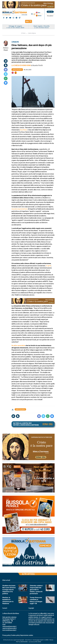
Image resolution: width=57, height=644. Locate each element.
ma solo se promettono (20, 209)
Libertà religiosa (32, 33)
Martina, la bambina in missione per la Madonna (8, 600)
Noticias (40, 16)
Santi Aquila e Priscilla (42, 26)
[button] (28, 21)
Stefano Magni (6, 49)
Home (23, 33)
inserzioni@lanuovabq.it (9, 630)
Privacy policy (6, 635)
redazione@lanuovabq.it (9, 626)
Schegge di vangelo (15, 26)
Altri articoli (28, 574)
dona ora (50, 12)
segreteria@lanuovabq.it (10, 628)
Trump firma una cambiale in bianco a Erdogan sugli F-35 (36, 600)
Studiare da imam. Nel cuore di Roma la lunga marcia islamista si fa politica (9, 590)
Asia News (23, 130)
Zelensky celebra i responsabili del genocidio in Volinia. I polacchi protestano (36, 590)
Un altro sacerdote (18, 345)
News (39, 13)
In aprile (49, 266)
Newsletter (50, 16)
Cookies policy (15, 635)
